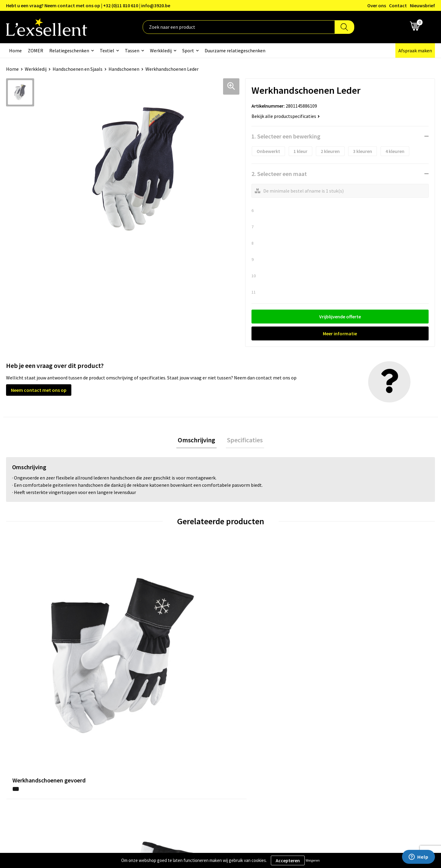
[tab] (198, 441)
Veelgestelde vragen (195, 738)
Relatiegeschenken (69, 50)
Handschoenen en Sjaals (78, 69)
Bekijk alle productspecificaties (286, 116)
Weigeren (313, 860)
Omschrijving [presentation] (198, 441)
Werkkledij (161, 50)
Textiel (107, 50)
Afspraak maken (415, 50)
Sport (188, 50)
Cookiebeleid (346, 729)
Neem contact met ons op (39, 390)
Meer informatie (340, 333)
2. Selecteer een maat (279, 174)
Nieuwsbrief (422, 5)
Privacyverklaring (350, 720)
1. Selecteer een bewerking (286, 136)
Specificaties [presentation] (244, 441)
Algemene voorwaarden (357, 710)
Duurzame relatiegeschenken (235, 50)
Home (15, 50)
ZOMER (36, 50)
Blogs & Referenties (194, 720)
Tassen (132, 50)
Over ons (377, 5)
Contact (398, 5)
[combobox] (239, 27)
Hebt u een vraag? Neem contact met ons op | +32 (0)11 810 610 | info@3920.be (88, 5)
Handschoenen (124, 69)
